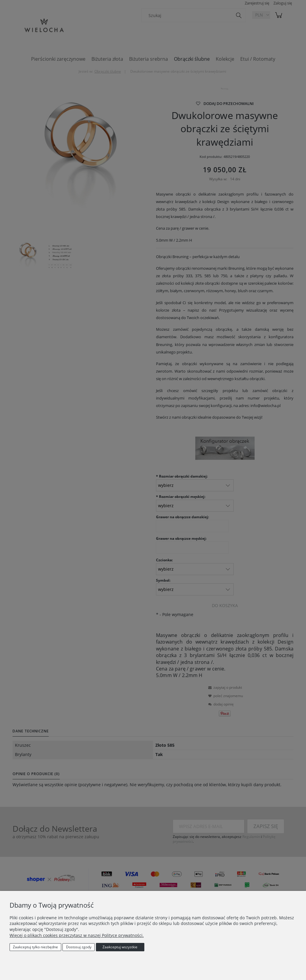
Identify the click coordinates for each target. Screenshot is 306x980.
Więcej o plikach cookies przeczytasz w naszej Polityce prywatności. (77, 935)
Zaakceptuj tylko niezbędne (35, 947)
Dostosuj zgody (79, 947)
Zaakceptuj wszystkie (120, 947)
